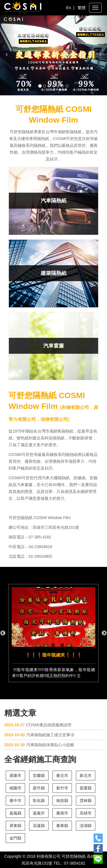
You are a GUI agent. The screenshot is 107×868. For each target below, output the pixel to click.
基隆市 (15, 776)
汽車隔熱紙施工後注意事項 (39, 735)
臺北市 (62, 776)
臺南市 (62, 813)
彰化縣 (39, 801)
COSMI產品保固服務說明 (38, 725)
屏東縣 (15, 826)
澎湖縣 (86, 826)
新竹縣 (39, 788)
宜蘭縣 (39, 776)
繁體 (82, 8)
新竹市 (62, 788)
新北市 (86, 776)
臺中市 (15, 801)
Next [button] (104, 633)
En (69, 8)
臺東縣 (62, 826)
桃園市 (15, 788)
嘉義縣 (15, 813)
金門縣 (15, 838)
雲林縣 (86, 801)
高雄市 (86, 813)
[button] (8, 55)
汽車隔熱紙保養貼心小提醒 (39, 745)
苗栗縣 (86, 788)
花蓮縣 (39, 826)
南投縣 (62, 801)
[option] (53, 633)
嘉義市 (39, 813)
